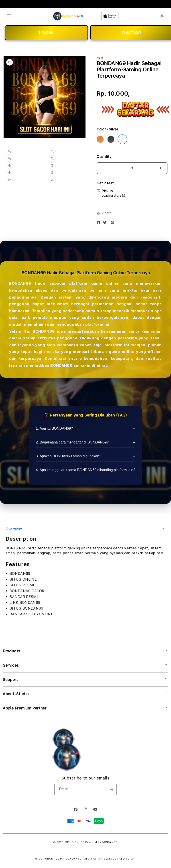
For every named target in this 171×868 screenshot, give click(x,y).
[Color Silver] (122, 139)
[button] (9, 16)
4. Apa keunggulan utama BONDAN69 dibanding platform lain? (86, 470)
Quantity (104, 157)
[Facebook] (100, 224)
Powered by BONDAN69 (101, 842)
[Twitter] (106, 224)
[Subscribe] (112, 790)
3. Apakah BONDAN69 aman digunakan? (69, 456)
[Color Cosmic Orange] (100, 139)
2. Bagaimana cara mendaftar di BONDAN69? (72, 442)
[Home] (68, 16)
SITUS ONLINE (75, 842)
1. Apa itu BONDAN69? (54, 428)
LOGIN (46, 33)
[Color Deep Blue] (111, 139)
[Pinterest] (114, 224)
